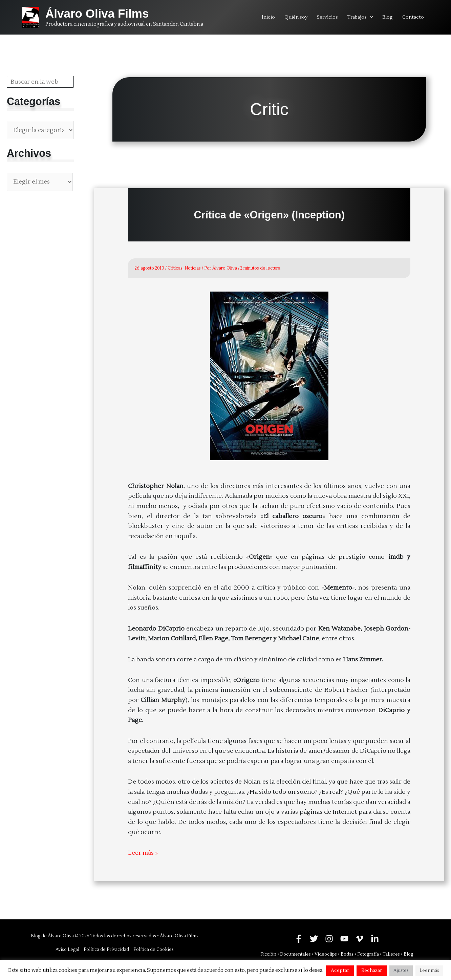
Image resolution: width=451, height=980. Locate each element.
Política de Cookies (154, 950)
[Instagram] (329, 939)
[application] (370, 17)
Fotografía (368, 954)
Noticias (193, 268)
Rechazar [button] (372, 971)
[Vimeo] (360, 939)
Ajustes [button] (401, 971)
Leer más (429, 971)
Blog (408, 954)
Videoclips (326, 954)
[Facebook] (299, 939)
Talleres (391, 954)
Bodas (347, 954)
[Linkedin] (375, 939)
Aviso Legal (67, 950)
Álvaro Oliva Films (97, 13)
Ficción (268, 954)
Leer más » (143, 853)
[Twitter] (314, 939)
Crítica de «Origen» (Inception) (269, 215)
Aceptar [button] (340, 971)
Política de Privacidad (106, 950)
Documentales (295, 954)
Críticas (175, 268)
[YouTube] (344, 939)
